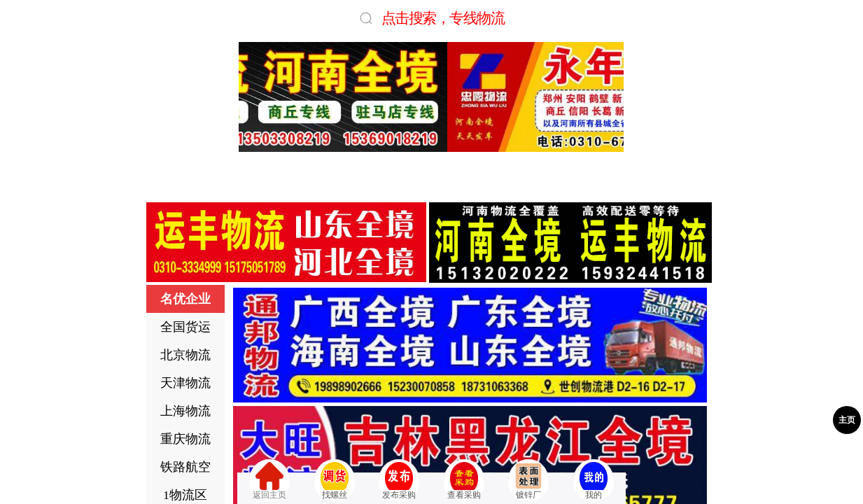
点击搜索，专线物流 (443, 18)
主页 (847, 420)
